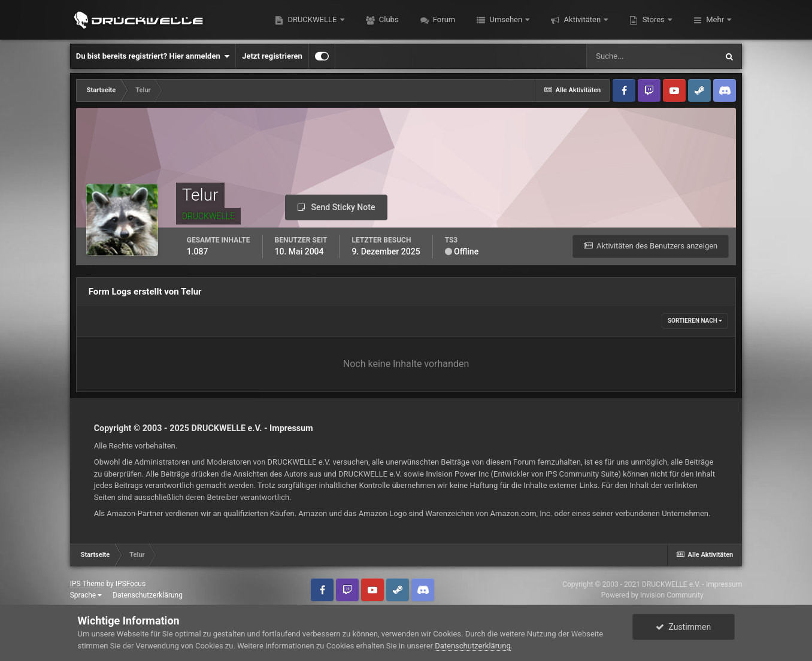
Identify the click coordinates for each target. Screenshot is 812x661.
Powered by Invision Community (652, 595)
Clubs (388, 19)
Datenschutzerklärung (148, 595)
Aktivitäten (582, 19)
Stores (653, 19)
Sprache (86, 595)
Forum (443, 19)
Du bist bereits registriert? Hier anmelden (153, 56)
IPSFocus (131, 584)
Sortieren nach (695, 321)
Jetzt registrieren (272, 56)
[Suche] (652, 56)
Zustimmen (683, 627)
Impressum (291, 428)
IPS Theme (87, 584)
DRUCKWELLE (312, 19)
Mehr (715, 19)
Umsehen (506, 19)
